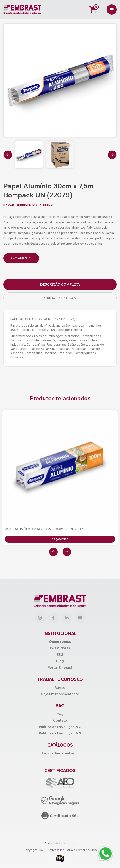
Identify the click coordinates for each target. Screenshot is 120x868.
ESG (60, 655)
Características (60, 298)
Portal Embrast (60, 667)
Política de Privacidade (60, 843)
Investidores (60, 648)
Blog (60, 661)
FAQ (60, 714)
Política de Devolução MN (60, 733)
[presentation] (8, 155)
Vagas (60, 687)
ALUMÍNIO (47, 206)
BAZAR (9, 206)
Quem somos (60, 642)
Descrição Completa (60, 284)
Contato (60, 720)
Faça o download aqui (60, 753)
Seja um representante (60, 694)
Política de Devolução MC (60, 727)
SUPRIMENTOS (27, 206)
